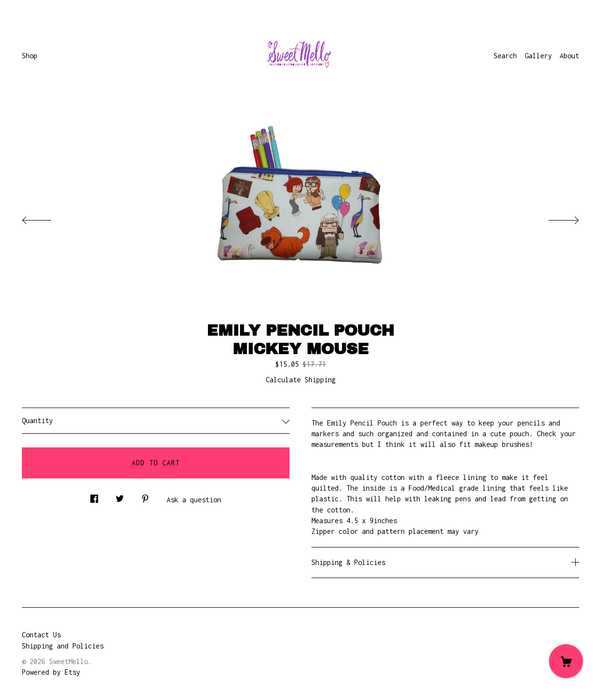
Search (505, 56)
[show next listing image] (555, 218)
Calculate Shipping (301, 380)
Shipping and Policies (63, 646)
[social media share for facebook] (94, 496)
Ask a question (194, 500)
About (569, 56)
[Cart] (566, 661)
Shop (30, 56)
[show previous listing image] (46, 218)
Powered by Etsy (51, 672)
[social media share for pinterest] (145, 496)
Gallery (538, 56)
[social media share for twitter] (120, 496)
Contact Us (41, 635)
